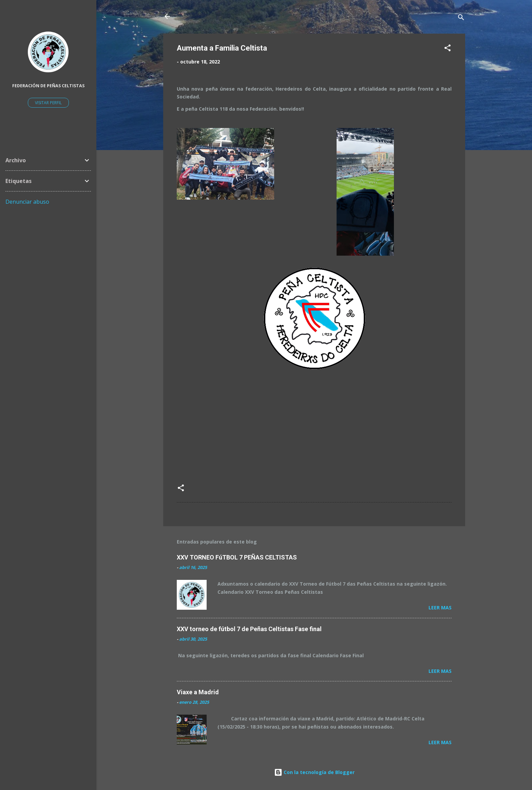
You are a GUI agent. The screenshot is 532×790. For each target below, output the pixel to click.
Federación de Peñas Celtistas (48, 86)
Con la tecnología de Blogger (314, 772)
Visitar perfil (48, 103)
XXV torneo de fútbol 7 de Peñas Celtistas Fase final (249, 629)
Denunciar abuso (27, 202)
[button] (448, 49)
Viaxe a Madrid (198, 692)
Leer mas (440, 608)
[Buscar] (461, 19)
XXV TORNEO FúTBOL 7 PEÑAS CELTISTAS (237, 557)
